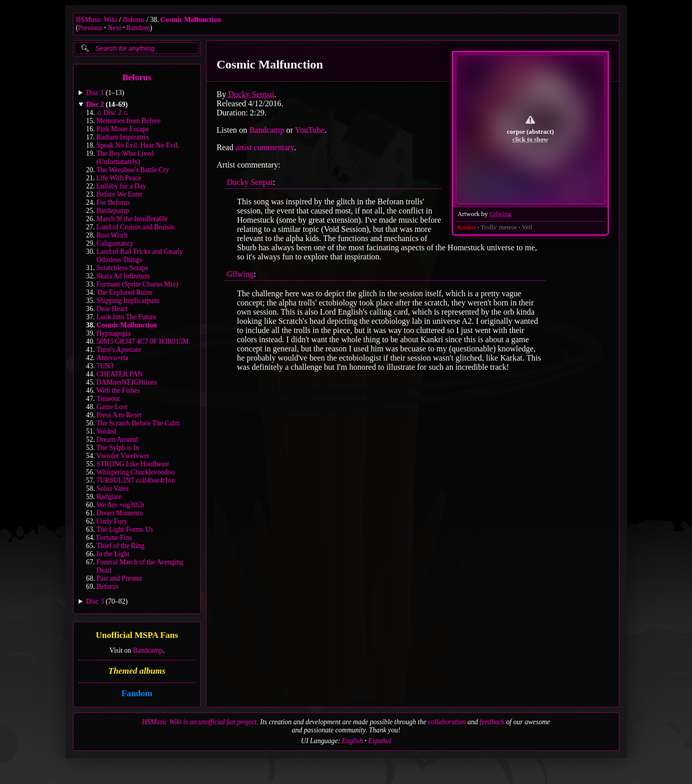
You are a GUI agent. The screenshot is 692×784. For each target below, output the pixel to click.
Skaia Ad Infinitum (123, 276)
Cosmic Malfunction (190, 20)
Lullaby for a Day (121, 186)
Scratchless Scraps (122, 268)
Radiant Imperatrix (123, 137)
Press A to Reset (119, 415)
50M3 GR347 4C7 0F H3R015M (143, 341)
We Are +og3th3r (121, 505)
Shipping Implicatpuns (128, 301)
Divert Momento (120, 513)
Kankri (466, 227)
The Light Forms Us (125, 529)
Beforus (134, 20)
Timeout (108, 399)
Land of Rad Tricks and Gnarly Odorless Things (140, 256)
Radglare (109, 497)
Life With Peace (119, 178)
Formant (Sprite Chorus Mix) (137, 284)
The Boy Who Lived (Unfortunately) (125, 158)
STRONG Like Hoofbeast (133, 464)
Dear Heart (112, 309)
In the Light (113, 554)
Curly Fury (112, 521)
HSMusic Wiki (97, 20)
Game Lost (112, 407)
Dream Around (117, 439)
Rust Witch (112, 235)
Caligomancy (115, 243)
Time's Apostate (119, 350)
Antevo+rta (112, 358)
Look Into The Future (126, 317)
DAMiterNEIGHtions (127, 382)
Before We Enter (120, 194)
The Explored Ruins (125, 292)
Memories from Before (128, 121)
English (352, 741)
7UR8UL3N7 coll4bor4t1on (136, 480)
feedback (492, 722)
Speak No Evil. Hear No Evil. (138, 145)
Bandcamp (148, 650)
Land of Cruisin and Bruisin (136, 227)
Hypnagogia (113, 333)
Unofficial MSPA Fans (137, 636)
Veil (527, 227)
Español (380, 741)
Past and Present (119, 578)
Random (138, 28)
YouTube (309, 130)
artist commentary (264, 147)
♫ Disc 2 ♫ (112, 113)
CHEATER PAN (120, 374)
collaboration (447, 722)
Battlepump (113, 211)
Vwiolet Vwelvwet (123, 456)
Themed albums (137, 671)
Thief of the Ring (121, 546)
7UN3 (105, 366)
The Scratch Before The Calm (138, 423)
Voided (106, 431)
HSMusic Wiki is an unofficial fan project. (200, 722)
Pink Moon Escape (123, 129)
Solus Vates (113, 489)
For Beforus (113, 203)
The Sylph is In (118, 448)
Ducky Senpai (251, 94)
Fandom (136, 693)
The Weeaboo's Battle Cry (133, 170)
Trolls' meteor (498, 227)
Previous (90, 28)
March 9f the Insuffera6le (132, 219)
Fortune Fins (114, 538)
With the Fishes (118, 390)
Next (114, 28)
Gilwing (500, 214)
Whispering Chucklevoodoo (136, 472)
